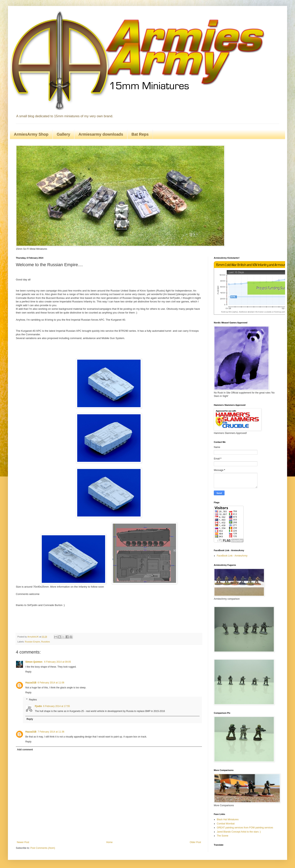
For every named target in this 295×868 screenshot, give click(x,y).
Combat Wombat (226, 824)
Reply (28, 672)
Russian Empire (32, 642)
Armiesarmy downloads (101, 134)
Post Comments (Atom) (43, 848)
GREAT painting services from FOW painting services (245, 828)
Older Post (195, 842)
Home (109, 842)
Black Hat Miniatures (228, 819)
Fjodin (38, 706)
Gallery (64, 134)
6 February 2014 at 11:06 (51, 683)
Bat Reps (140, 134)
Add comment (25, 750)
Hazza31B (31, 683)
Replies (33, 700)
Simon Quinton (34, 662)
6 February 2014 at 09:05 (58, 662)
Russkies (46, 642)
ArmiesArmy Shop (31, 134)
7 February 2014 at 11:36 (51, 732)
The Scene (223, 836)
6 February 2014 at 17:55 (57, 706)
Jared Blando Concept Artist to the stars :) (239, 832)
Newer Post (23, 842)
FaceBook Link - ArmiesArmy (232, 556)
